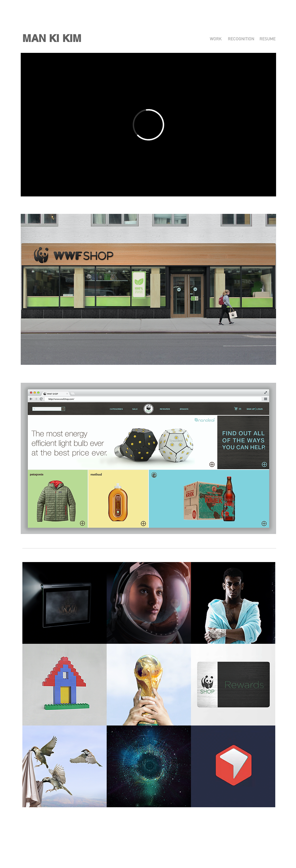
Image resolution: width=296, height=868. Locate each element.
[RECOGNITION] (241, 39)
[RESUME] (267, 39)
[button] (52, 38)
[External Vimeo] (148, 125)
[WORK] (216, 39)
